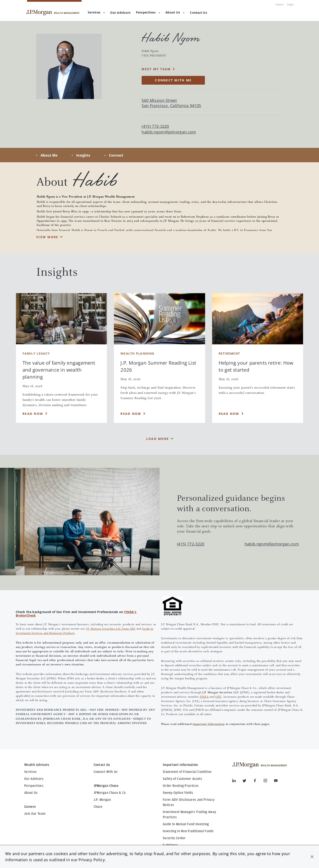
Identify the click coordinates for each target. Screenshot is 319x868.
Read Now (33, 414)
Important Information (208, 724)
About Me (49, 155)
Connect (116, 155)
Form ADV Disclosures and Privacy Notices (189, 802)
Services (96, 12)
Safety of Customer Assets (182, 779)
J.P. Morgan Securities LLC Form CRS (111, 629)
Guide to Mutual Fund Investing (186, 824)
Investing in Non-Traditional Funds (188, 831)
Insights (83, 155)
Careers (280, 5)
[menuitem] (120, 13)
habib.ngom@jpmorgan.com (169, 132)
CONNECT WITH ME (173, 80)
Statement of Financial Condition (187, 772)
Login (290, 5)
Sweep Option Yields (178, 793)
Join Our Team (35, 814)
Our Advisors (34, 779)
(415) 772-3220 (191, 544)
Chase (98, 807)
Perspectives (148, 12)
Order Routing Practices (181, 786)
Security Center (174, 838)
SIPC (218, 697)
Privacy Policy (92, 860)
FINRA (204, 697)
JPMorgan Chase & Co (110, 793)
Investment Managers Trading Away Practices (189, 815)
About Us (175, 12)
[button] (312, 857)
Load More (158, 439)
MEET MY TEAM (156, 69)
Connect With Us (106, 772)
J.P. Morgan (102, 800)
